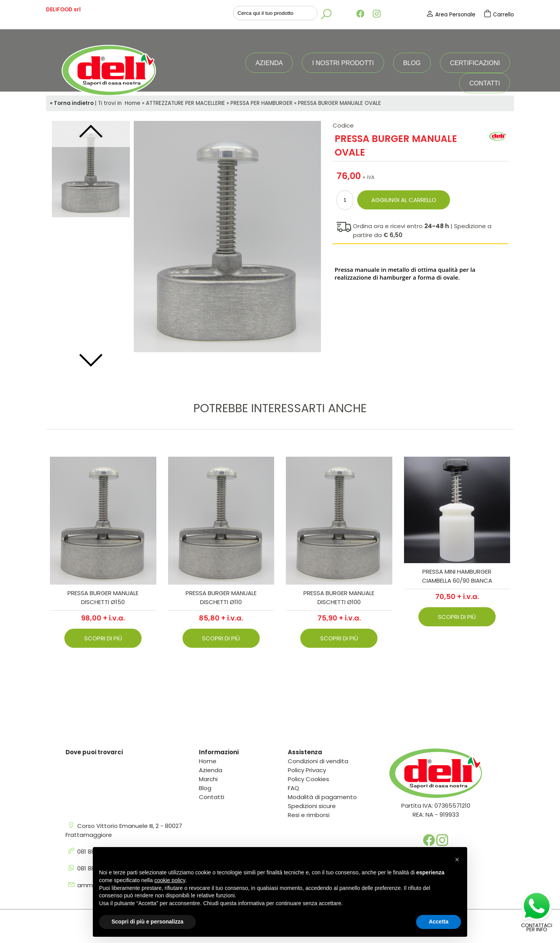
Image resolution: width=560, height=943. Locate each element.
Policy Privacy (307, 770)
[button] (457, 860)
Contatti (485, 83)
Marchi (208, 779)
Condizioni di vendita (318, 761)
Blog (412, 63)
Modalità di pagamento (322, 797)
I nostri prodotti (343, 63)
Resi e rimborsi (309, 815)
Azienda (269, 63)
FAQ (293, 788)
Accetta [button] (439, 922)
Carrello (499, 15)
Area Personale (451, 15)
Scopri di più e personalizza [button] (147, 922)
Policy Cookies (308, 779)
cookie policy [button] (170, 880)
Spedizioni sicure (312, 806)
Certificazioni (475, 63)
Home (208, 761)
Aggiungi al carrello (404, 200)
